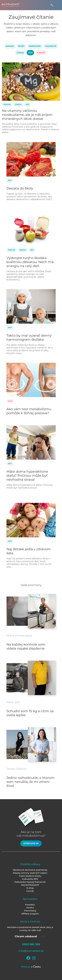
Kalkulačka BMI (30, 879)
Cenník (30, 891)
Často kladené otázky (30, 876)
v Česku (36, 967)
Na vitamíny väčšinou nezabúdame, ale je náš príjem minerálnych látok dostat (27, 115)
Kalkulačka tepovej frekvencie (30, 882)
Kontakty (30, 905)
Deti (30, 53)
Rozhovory (35, 46)
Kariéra (30, 908)
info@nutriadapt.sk (31, 951)
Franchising (30, 911)
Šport (21, 46)
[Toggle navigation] (58, 5)
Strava (20, 53)
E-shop (30, 888)
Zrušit (41, 53)
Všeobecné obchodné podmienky (30, 870)
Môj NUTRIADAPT (30, 885)
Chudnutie (51, 46)
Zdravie (10, 46)
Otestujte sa (31, 843)
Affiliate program (30, 914)
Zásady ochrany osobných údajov (30, 873)
